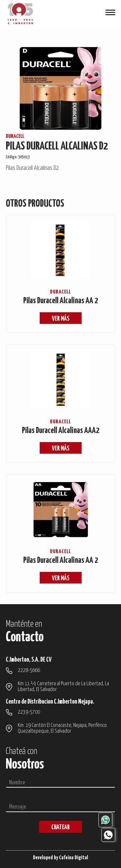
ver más (61, 319)
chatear (60, 827)
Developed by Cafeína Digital (60, 858)
